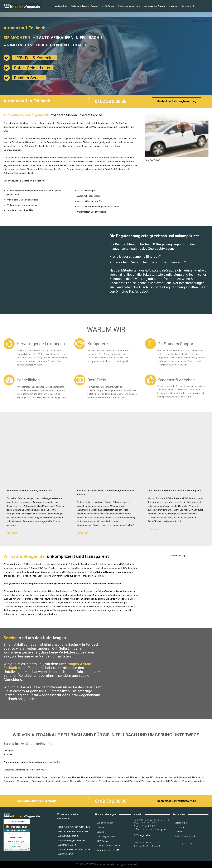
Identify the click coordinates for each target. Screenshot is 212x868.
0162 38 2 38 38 (111, 101)
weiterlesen (12, 533)
